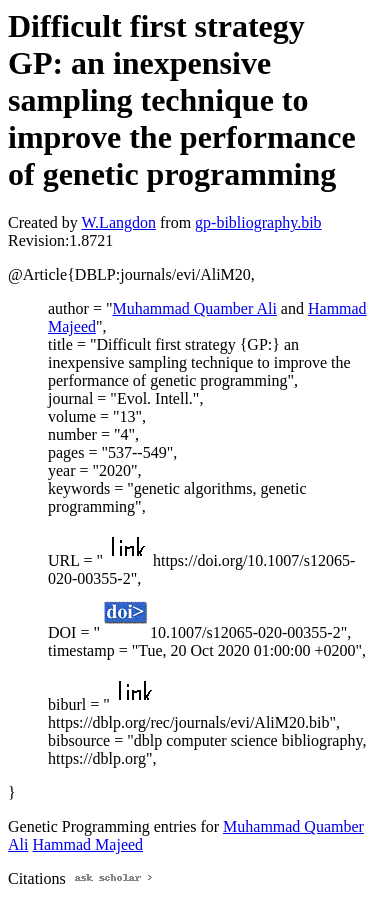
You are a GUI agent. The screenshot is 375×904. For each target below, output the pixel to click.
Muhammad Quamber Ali (194, 308)
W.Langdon (118, 222)
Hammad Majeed (87, 844)
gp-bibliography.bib (258, 222)
